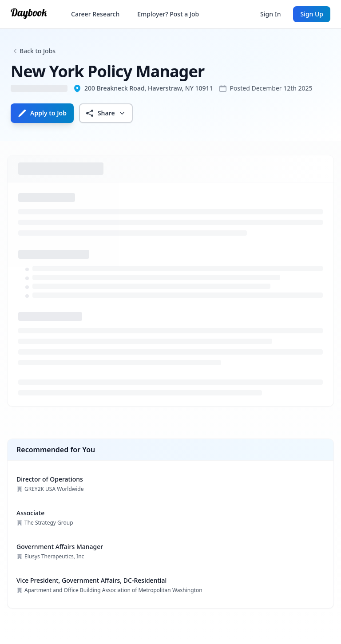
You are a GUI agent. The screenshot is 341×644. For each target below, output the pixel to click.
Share (106, 113)
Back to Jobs (38, 51)
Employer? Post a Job (168, 14)
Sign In (270, 14)
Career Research (95, 14)
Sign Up (312, 14)
